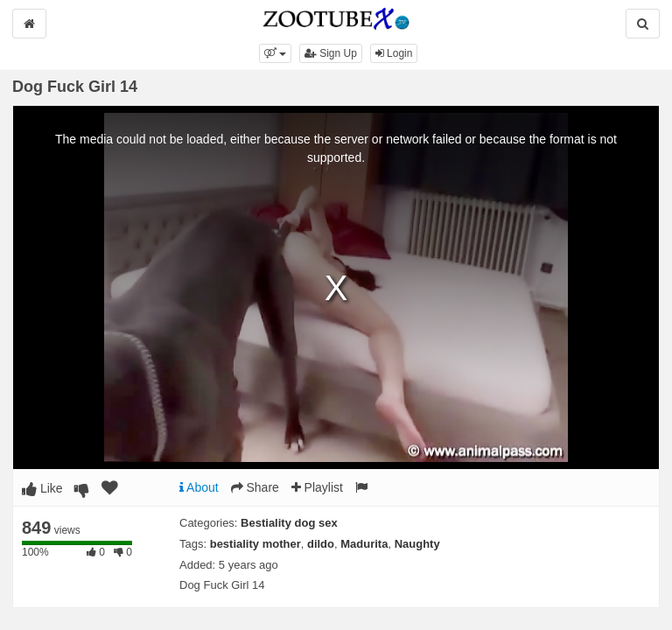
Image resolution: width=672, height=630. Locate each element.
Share (255, 487)
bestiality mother (255, 544)
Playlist (317, 487)
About (199, 487)
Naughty (417, 544)
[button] (275, 53)
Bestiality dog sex (289, 523)
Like (42, 488)
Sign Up (331, 53)
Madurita (364, 544)
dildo (321, 544)
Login (394, 53)
